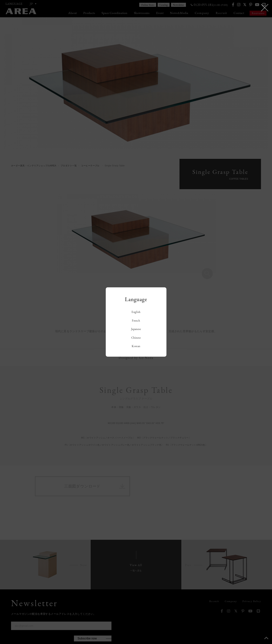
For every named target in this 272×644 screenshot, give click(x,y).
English (136, 312)
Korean (136, 346)
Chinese (136, 338)
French (136, 321)
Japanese (136, 329)
